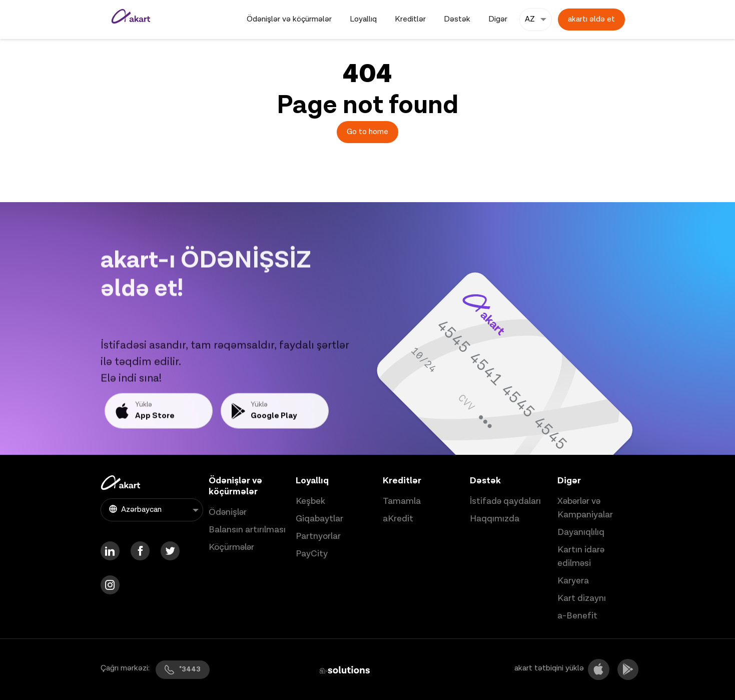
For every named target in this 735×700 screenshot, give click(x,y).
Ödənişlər (228, 512)
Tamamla (402, 501)
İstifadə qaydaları (505, 501)
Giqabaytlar (319, 519)
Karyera (573, 581)
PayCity (312, 554)
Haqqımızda (495, 519)
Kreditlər (410, 19)
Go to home (367, 132)
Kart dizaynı (582, 598)
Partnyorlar (318, 536)
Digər (498, 19)
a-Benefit (577, 616)
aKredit (398, 519)
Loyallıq (363, 19)
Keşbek (310, 501)
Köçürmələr (231, 547)
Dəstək (457, 19)
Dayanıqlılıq (581, 532)
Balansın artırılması (247, 530)
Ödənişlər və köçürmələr (289, 19)
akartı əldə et (591, 19)
